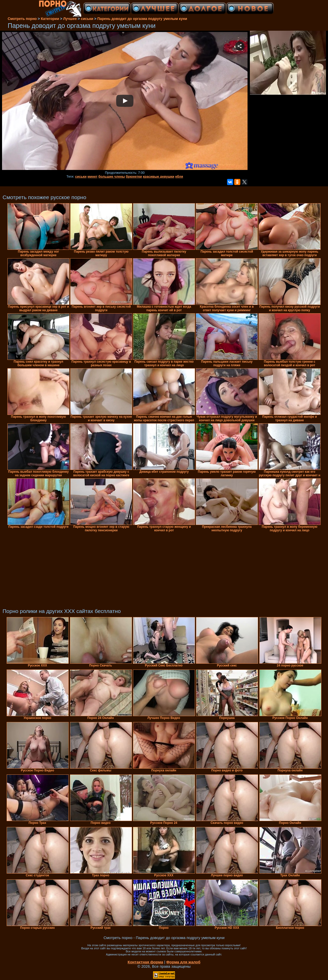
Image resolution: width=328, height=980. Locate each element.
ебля (179, 176)
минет (92, 176)
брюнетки (134, 176)
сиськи (81, 176)
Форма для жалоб (183, 962)
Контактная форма (145, 962)
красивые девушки (159, 176)
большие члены (112, 176)
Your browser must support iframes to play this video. (125, 101)
